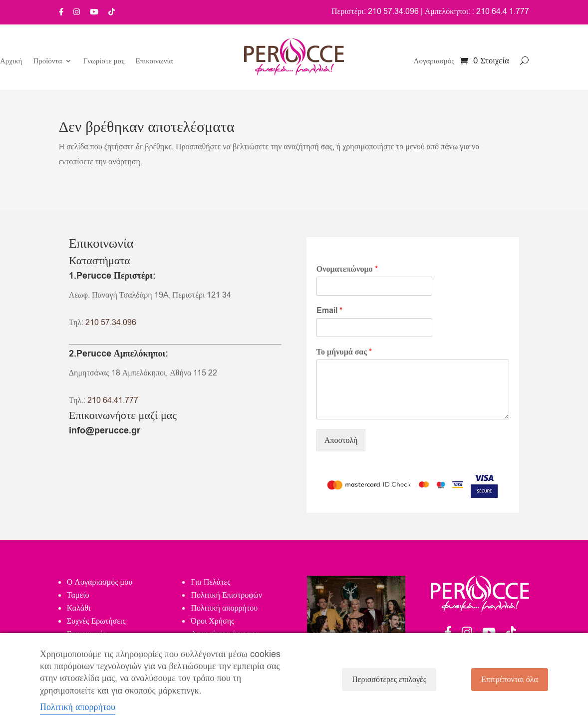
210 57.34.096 (111, 323)
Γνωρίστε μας (104, 62)
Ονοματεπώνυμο (347, 269)
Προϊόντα (47, 62)
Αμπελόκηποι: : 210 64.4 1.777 (477, 11)
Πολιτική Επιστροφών (226, 595)
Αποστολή (341, 440)
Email (329, 311)
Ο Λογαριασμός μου (100, 582)
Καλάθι (79, 608)
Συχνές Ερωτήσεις (96, 621)
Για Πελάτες (210, 582)
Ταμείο (78, 595)
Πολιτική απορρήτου (224, 608)
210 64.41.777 (113, 400)
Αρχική (11, 62)
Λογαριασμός (434, 62)
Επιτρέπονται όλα (510, 680)
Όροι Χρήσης (212, 621)
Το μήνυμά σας (344, 352)
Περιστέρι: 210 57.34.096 (375, 11)
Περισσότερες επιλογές (389, 680)
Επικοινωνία (154, 62)
